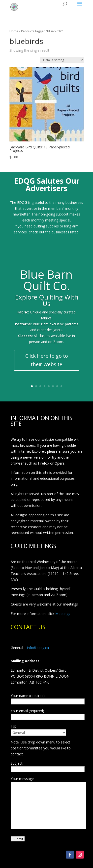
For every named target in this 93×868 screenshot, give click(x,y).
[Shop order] (62, 60)
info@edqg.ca (38, 648)
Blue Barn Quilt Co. (46, 283)
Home (14, 31)
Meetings (63, 614)
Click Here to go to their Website (47, 363)
